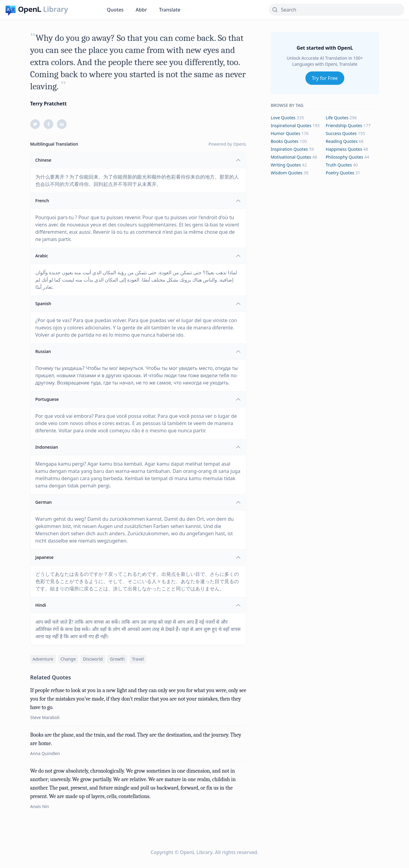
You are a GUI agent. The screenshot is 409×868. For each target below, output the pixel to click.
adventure (43, 659)
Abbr (141, 10)
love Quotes (283, 118)
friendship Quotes (344, 125)
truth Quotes (339, 165)
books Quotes (285, 141)
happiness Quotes (344, 149)
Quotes (115, 10)
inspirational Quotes (291, 125)
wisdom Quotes (287, 173)
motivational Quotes (291, 157)
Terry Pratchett (49, 104)
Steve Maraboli (45, 717)
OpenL (240, 144)
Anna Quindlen (45, 753)
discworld (93, 659)
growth (117, 659)
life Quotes (337, 118)
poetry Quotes (340, 173)
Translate (170, 10)
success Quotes (341, 133)
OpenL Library (196, 852)
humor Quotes (285, 133)
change (68, 659)
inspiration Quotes (289, 149)
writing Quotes (286, 165)
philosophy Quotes (345, 157)
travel (138, 659)
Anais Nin (40, 806)
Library (55, 9)
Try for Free (325, 78)
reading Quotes (342, 141)
